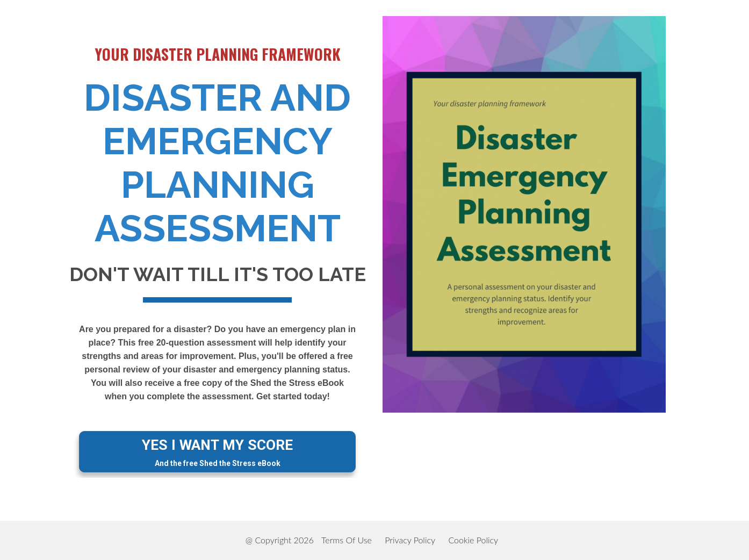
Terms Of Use (347, 540)
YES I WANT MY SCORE (217, 453)
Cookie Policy (473, 540)
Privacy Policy (410, 540)
